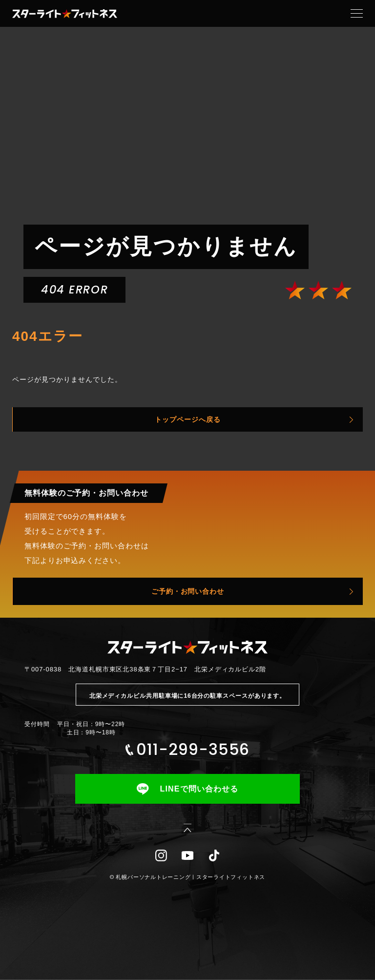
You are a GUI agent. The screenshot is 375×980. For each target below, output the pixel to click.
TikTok (214, 855)
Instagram (161, 855)
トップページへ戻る (188, 419)
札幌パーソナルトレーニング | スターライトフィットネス (190, 877)
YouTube (187, 855)
